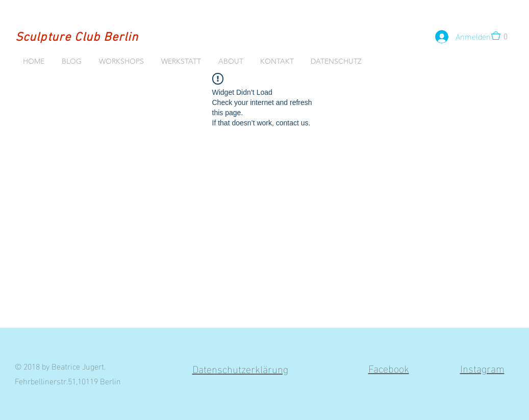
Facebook (389, 367)
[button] (502, 36)
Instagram (482, 367)
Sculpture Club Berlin (77, 38)
